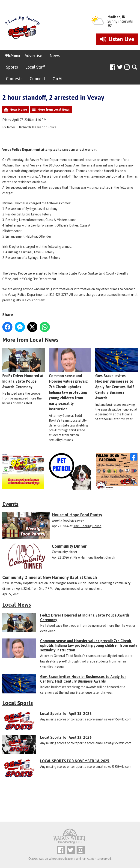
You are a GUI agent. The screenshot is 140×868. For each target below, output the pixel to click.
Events (10, 504)
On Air (58, 79)
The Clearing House (87, 526)
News (55, 56)
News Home (18, 110)
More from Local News (54, 110)
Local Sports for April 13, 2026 (66, 737)
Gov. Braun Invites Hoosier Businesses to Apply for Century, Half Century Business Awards (116, 374)
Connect (37, 79)
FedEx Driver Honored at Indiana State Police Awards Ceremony (24, 369)
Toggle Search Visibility (135, 67)
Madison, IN (116, 17)
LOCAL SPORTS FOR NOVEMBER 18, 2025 (75, 761)
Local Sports (18, 703)
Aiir (84, 859)
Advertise (33, 56)
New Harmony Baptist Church (94, 557)
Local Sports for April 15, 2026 (66, 714)
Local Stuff (35, 67)
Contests (14, 79)
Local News (17, 605)
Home (12, 56)
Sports (12, 67)
